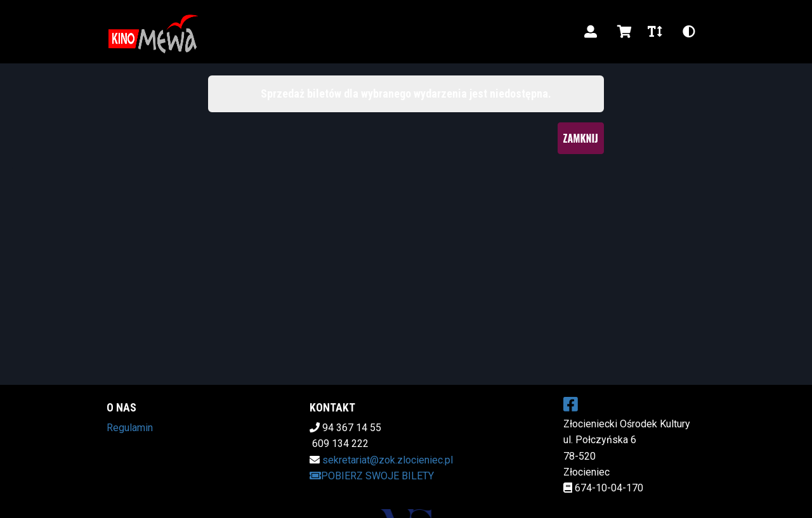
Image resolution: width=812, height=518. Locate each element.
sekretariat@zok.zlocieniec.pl (388, 460)
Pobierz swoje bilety (372, 476)
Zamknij (581, 138)
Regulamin (130, 428)
